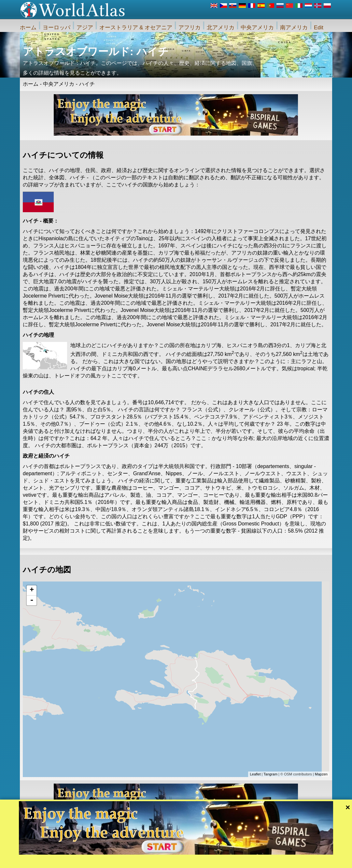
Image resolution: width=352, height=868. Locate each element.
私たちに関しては (141, 861)
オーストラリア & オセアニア (136, 28)
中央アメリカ (257, 28)
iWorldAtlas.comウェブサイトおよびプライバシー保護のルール (215, 861)
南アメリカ (294, 28)
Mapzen (321, 774)
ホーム (28, 28)
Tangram (270, 774)
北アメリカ (221, 28)
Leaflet (255, 774)
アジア (85, 28)
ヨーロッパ (56, 28)
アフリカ (190, 28)
